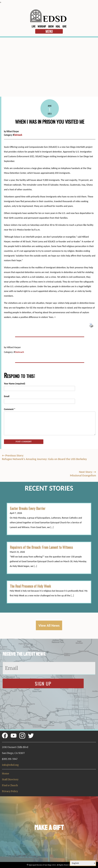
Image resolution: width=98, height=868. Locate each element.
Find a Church (10, 785)
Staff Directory (10, 779)
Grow (51, 26)
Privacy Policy (10, 791)
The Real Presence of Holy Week (30, 586)
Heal (58, 26)
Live (33, 26)
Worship (42, 26)
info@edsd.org (10, 765)
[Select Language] (83, 863)
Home (6, 774)
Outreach (18, 135)
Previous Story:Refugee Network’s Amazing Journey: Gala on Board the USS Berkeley (44, 457)
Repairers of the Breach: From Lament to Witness (41, 547)
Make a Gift (49, 828)
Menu (49, 31)
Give (64, 26)
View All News (49, 625)
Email (7, 396)
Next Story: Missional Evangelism (83, 474)
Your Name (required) (15, 384)
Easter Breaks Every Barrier (28, 508)
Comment (10, 409)
